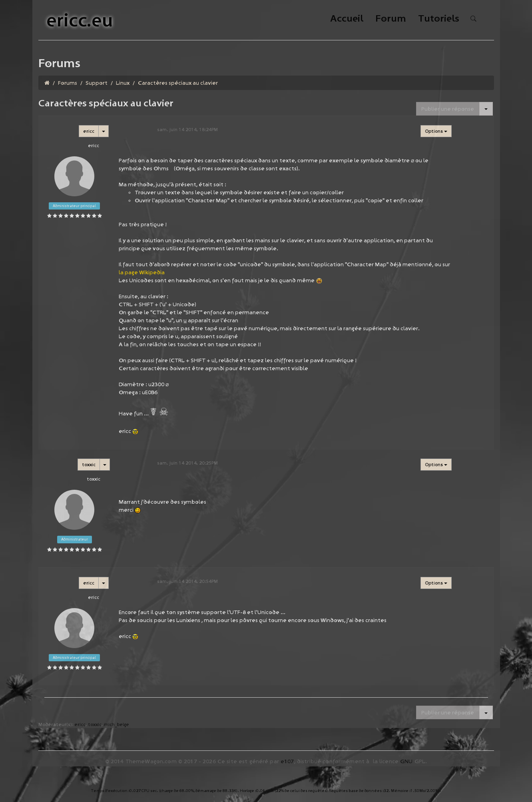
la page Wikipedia (142, 272)
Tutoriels (439, 19)
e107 (287, 761)
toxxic (89, 464)
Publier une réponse (448, 109)
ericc (89, 131)
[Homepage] (47, 83)
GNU (406, 761)
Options (436, 131)
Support (97, 83)
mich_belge (117, 724)
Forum (391, 19)
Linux (123, 83)
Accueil (347, 19)
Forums (68, 83)
